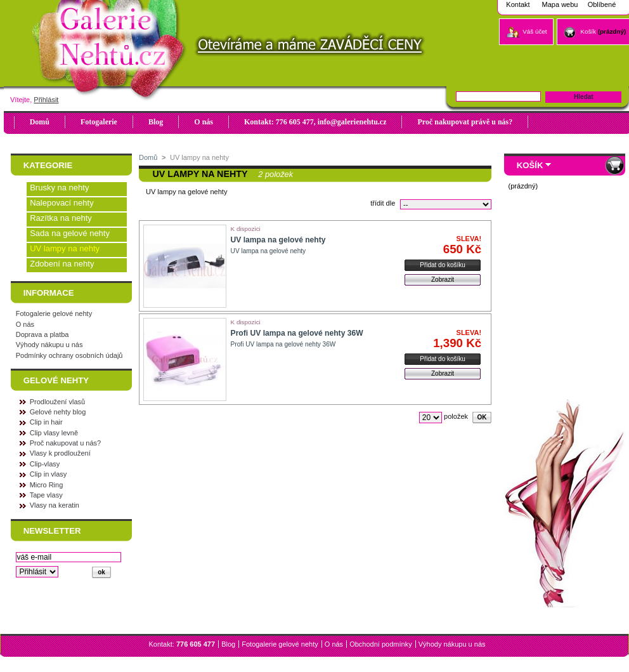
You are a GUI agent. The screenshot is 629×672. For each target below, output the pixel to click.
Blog (228, 644)
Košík (588, 31)
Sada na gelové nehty (70, 233)
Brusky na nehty (59, 188)
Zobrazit (443, 280)
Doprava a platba (42, 334)
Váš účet (535, 31)
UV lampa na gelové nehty (278, 240)
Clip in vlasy (49, 474)
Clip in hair (46, 422)
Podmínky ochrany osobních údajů (69, 355)
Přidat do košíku (443, 265)
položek (456, 416)
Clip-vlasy (45, 464)
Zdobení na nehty (62, 264)
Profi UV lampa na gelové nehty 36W (297, 333)
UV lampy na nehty (65, 248)
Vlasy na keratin (55, 505)
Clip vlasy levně (54, 433)
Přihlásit (46, 100)
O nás (25, 324)
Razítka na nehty (61, 218)
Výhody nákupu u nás (49, 345)
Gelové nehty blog (58, 412)
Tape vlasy (46, 495)
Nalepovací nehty (62, 203)
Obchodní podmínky (380, 644)
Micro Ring (47, 485)
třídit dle (383, 203)
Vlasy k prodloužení (60, 453)
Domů (148, 157)
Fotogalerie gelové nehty (54, 313)
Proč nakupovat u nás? (66, 443)
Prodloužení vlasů (57, 402)
